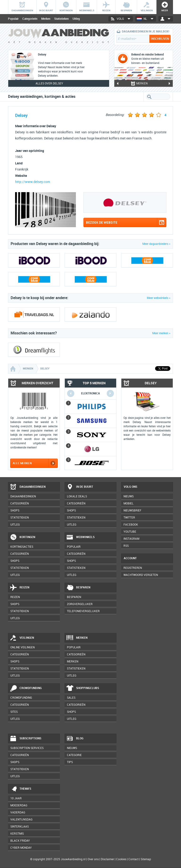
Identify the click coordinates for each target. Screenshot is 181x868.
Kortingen (22, 537)
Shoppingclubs (83, 688)
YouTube (130, 532)
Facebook (131, 525)
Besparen (78, 588)
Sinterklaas (20, 827)
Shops (15, 511)
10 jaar (16, 798)
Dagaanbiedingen (28, 487)
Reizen (19, 588)
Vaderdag (18, 813)
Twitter (129, 518)
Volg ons (130, 487)
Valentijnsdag (21, 820)
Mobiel (129, 503)
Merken (46, 19)
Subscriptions (25, 739)
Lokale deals (77, 496)
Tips (70, 762)
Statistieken (62, 19)
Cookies (121, 859)
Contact (134, 859)
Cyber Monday (21, 848)
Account (130, 558)
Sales (71, 698)
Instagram (131, 539)
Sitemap (146, 859)
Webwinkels (80, 537)
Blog (75, 739)
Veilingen (22, 638)
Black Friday (20, 841)
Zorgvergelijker (80, 604)
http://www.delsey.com (33, 182)
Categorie (74, 755)
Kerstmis (17, 834)
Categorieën (30, 19)
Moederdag (19, 805)
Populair (13, 19)
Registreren (133, 568)
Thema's (20, 789)
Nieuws (72, 748)
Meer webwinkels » (159, 298)
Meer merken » (161, 333)
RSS (126, 546)
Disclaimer (107, 859)
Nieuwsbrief (132, 511)
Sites (14, 712)
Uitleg (76, 19)
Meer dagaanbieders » (156, 244)
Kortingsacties (22, 547)
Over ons (93, 859)
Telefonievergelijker (83, 611)
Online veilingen (23, 647)
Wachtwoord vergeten (141, 575)
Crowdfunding (26, 688)
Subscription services (27, 748)
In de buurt (80, 487)
